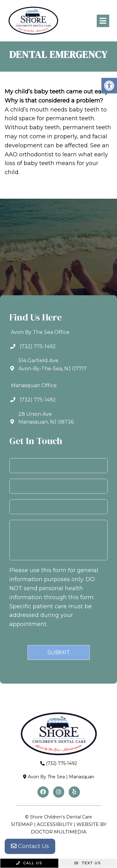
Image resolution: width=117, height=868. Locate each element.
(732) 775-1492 (38, 346)
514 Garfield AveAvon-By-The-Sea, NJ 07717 (53, 365)
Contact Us (30, 846)
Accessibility (55, 824)
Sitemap (22, 824)
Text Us (88, 863)
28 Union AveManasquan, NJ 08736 (46, 418)
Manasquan (82, 777)
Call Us (29, 863)
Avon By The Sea (46, 777)
